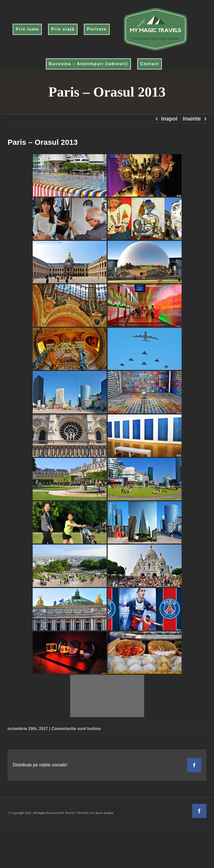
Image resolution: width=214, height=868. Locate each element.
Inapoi (169, 119)
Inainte (192, 119)
